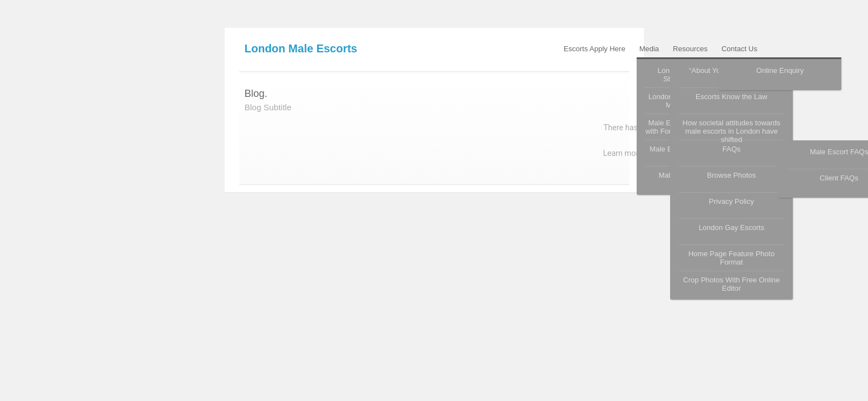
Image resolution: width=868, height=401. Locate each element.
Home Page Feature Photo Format (732, 258)
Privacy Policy (732, 201)
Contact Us (739, 49)
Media (649, 49)
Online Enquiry (780, 70)
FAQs (732, 149)
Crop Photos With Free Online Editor (731, 284)
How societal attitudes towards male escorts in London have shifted (731, 129)
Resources (690, 49)
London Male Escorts (301, 48)
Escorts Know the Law (732, 97)
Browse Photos (731, 175)
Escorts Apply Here (595, 49)
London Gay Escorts (731, 228)
